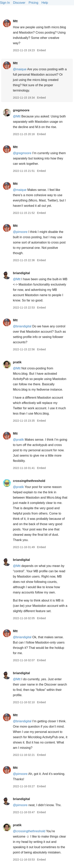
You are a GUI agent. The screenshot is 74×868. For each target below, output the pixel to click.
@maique (20, 69)
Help (45, 3)
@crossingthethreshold (29, 831)
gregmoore (21, 110)
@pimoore (20, 232)
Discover (19, 3)
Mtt (15, 21)
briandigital (21, 273)
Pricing (33, 3)
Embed (41, 50)
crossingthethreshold (29, 481)
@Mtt (17, 116)
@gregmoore (22, 153)
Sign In (5, 3)
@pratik (18, 440)
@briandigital (22, 326)
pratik (17, 362)
